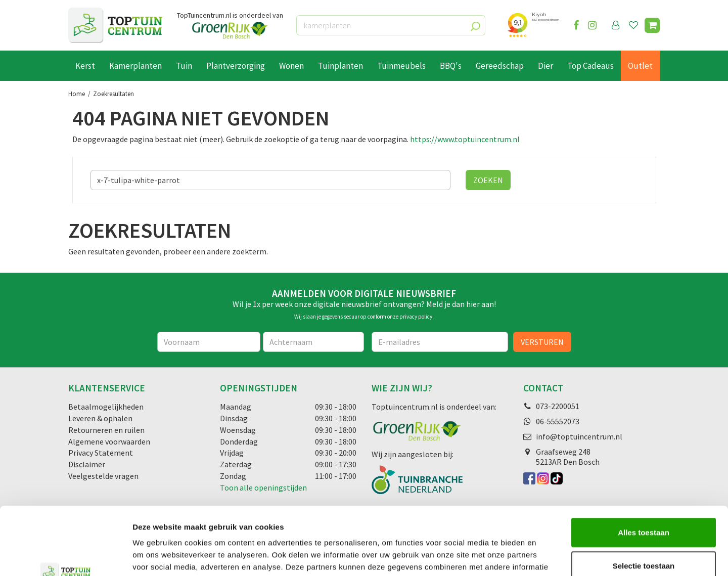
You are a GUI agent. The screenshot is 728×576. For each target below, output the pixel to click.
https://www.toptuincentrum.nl (465, 139)
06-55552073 (558, 421)
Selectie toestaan (644, 502)
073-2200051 (558, 406)
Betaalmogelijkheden (106, 407)
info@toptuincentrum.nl (579, 436)
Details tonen (546, 556)
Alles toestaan (644, 469)
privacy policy (416, 317)
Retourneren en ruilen (106, 430)
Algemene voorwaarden (109, 441)
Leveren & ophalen (100, 418)
